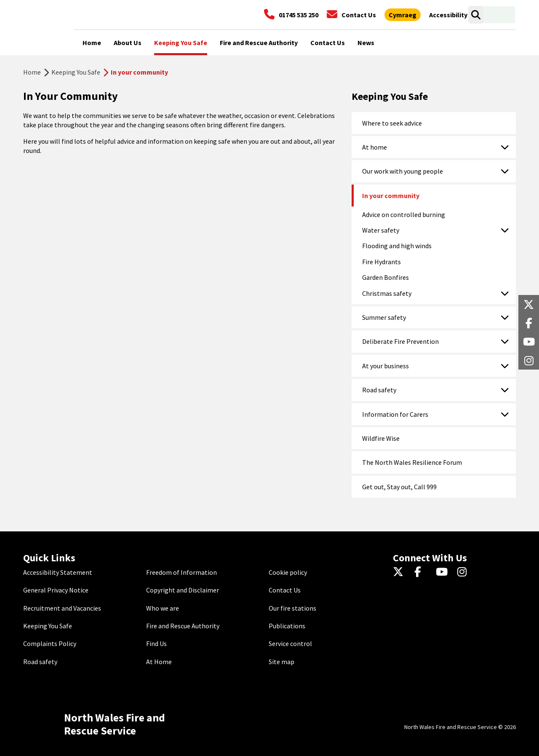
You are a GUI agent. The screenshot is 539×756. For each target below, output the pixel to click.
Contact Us (285, 590)
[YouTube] (443, 572)
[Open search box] (476, 15)
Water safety (381, 230)
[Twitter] (400, 572)
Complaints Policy (50, 643)
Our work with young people (403, 171)
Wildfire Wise (381, 438)
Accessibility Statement (58, 572)
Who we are (163, 608)
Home (32, 72)
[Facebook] (422, 572)
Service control (290, 643)
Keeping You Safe (76, 72)
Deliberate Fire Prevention (400, 341)
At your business (386, 366)
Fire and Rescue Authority (183, 626)
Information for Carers (395, 414)
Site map (282, 662)
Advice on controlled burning (404, 214)
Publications (287, 626)
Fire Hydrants (382, 262)
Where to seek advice (392, 123)
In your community (391, 196)
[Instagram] (465, 572)
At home (375, 147)
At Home (159, 662)
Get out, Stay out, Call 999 (399, 487)
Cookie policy (288, 572)
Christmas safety (387, 293)
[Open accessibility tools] (448, 15)
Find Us (156, 643)
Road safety (379, 390)
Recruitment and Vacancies (62, 608)
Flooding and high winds (397, 246)
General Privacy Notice (56, 590)
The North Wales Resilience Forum (412, 462)
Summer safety (384, 317)
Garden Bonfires (386, 277)
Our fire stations (292, 608)
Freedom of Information (181, 572)
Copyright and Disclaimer (183, 590)
